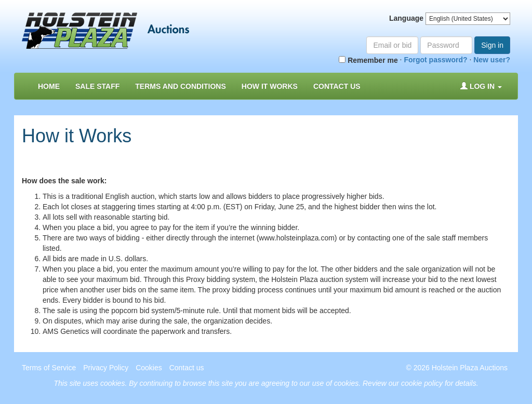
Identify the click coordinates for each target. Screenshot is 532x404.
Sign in (492, 45)
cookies (112, 383)
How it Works (270, 86)
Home (49, 86)
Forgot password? (435, 60)
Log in (481, 86)
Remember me (368, 60)
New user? (492, 60)
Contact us (337, 86)
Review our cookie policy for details (420, 383)
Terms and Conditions (180, 86)
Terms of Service (49, 368)
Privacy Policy (106, 368)
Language (406, 18)
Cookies (149, 368)
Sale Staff (97, 86)
